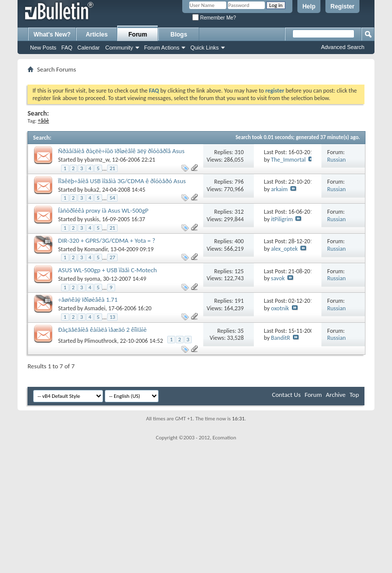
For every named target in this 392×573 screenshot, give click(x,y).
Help (309, 7)
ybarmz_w (97, 160)
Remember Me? (214, 18)
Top (354, 395)
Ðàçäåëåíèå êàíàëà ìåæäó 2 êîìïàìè (102, 330)
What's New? (52, 35)
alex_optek (284, 249)
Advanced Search (343, 47)
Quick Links (205, 48)
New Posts (43, 48)
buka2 (92, 190)
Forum (138, 35)
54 (112, 198)
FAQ (67, 48)
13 (112, 317)
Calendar (89, 48)
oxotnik (280, 308)
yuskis (92, 219)
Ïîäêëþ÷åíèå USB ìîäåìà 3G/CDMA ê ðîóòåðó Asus (122, 181)
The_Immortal (288, 160)
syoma (92, 279)
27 (112, 257)
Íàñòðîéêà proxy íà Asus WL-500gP (103, 210)
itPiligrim (282, 219)
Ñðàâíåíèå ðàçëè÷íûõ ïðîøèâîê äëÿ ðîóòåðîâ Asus (121, 151)
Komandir (96, 249)
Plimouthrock (101, 341)
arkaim (279, 189)
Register (342, 7)
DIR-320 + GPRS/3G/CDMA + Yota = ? (107, 240)
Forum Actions (162, 48)
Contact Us (286, 395)
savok (278, 278)
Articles (97, 35)
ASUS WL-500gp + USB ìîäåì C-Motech (107, 270)
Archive (336, 395)
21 (112, 168)
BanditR (280, 338)
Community (119, 48)
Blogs (179, 35)
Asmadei (95, 308)
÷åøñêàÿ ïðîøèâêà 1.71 (88, 300)
